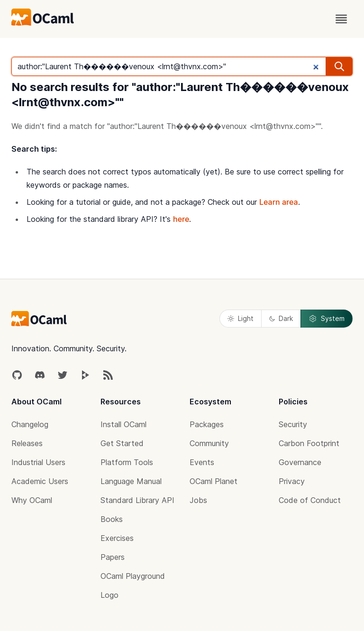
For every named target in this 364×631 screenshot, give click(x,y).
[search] (339, 66)
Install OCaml (123, 424)
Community (209, 443)
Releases (27, 443)
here (181, 219)
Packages (207, 424)
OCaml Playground (133, 576)
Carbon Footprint (309, 443)
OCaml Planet (214, 481)
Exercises (117, 538)
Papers (113, 557)
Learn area (279, 202)
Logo (109, 595)
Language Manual (131, 481)
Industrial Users (38, 462)
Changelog (30, 424)
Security (293, 424)
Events (202, 462)
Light (241, 318)
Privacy (292, 481)
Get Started (122, 443)
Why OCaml (32, 500)
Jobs (198, 500)
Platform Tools (127, 462)
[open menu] (341, 19)
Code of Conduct (310, 500)
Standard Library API (137, 500)
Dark (281, 318)
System (327, 319)
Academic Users (40, 481)
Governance (300, 462)
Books (112, 519)
